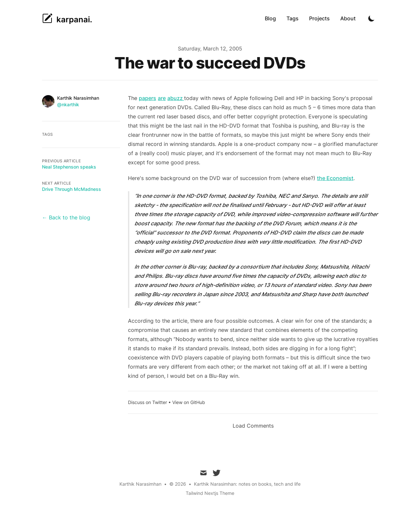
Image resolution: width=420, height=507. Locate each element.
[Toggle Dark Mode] (371, 18)
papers (147, 98)
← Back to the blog (66, 217)
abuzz (176, 98)
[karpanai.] (67, 18)
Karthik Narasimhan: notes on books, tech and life (247, 484)
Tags (293, 18)
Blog (270, 18)
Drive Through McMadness (72, 189)
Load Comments (253, 426)
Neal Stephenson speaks (69, 167)
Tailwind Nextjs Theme (210, 493)
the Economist (335, 178)
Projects (319, 18)
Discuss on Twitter (147, 402)
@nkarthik (68, 104)
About (348, 18)
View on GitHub (189, 402)
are (162, 98)
